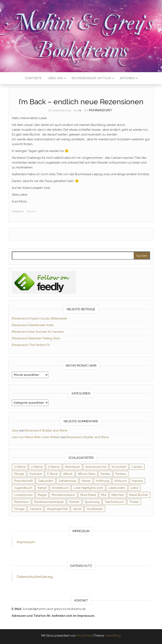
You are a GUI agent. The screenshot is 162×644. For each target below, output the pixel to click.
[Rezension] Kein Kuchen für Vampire (38, 332)
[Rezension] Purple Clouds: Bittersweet (39, 318)
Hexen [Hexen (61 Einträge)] (86, 481)
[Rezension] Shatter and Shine (46, 431)
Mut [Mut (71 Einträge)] (104, 495)
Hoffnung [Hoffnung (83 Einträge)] (103, 481)
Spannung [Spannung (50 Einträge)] (92, 502)
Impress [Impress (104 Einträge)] (137, 481)
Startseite (33, 78)
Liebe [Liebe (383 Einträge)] (134, 488)
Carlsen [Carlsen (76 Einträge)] (137, 467)
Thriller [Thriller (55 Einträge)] (134, 502)
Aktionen (129, 78)
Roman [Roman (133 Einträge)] (74, 502)
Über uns (57, 78)
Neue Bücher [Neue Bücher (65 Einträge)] (139, 495)
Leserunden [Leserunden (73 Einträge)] (117, 488)
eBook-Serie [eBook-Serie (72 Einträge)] (87, 474)
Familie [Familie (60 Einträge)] (105, 474)
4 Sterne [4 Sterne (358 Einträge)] (37, 467)
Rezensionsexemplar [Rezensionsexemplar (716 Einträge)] (49, 502)
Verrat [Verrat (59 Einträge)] (77, 509)
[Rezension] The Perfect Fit (31, 345)
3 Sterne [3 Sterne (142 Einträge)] (20, 467)
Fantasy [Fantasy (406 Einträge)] (121, 474)
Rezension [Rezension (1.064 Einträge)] (22, 502)
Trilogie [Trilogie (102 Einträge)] (19, 509)
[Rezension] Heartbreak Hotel (33, 325)
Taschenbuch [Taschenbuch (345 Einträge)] (114, 502)
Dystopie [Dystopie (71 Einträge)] (36, 474)
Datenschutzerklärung (35, 577)
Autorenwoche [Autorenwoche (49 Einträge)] (96, 467)
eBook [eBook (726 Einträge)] (68, 474)
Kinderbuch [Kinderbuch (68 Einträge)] (60, 488)
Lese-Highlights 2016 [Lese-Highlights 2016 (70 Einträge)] (88, 488)
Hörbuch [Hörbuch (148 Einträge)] (121, 481)
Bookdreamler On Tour (93, 78)
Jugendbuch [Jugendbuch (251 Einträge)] (23, 488)
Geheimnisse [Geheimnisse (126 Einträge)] (67, 481)
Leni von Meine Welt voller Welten (36, 437)
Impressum (26, 542)
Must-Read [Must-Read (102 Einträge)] (88, 495)
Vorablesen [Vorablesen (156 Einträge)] (95, 509)
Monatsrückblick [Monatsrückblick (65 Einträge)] (63, 495)
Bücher (31, 211)
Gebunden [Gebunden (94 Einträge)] (46, 481)
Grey (15, 431)
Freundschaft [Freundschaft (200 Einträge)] (23, 481)
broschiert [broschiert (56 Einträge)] (119, 467)
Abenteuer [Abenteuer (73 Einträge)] (72, 467)
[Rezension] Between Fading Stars (36, 338)
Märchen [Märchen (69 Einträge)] (118, 495)
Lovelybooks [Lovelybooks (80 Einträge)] (23, 495)
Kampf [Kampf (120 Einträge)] (42, 488)
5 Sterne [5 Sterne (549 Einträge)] (54, 467)
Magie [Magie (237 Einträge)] (42, 495)
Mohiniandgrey (101, 110)
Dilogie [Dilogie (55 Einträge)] (19, 474)
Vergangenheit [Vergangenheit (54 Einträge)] (57, 509)
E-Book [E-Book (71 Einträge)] (53, 474)
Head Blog (113, 636)
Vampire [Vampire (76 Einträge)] (36, 509)
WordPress (84, 636)
